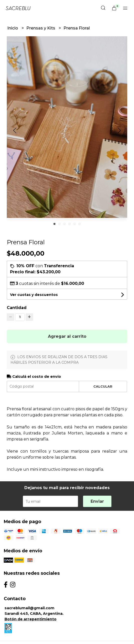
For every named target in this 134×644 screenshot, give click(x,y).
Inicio (13, 28)
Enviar (97, 501)
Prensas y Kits (41, 28)
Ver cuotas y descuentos (34, 295)
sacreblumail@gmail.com (29, 608)
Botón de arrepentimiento (30, 619)
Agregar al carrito (67, 336)
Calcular (103, 386)
